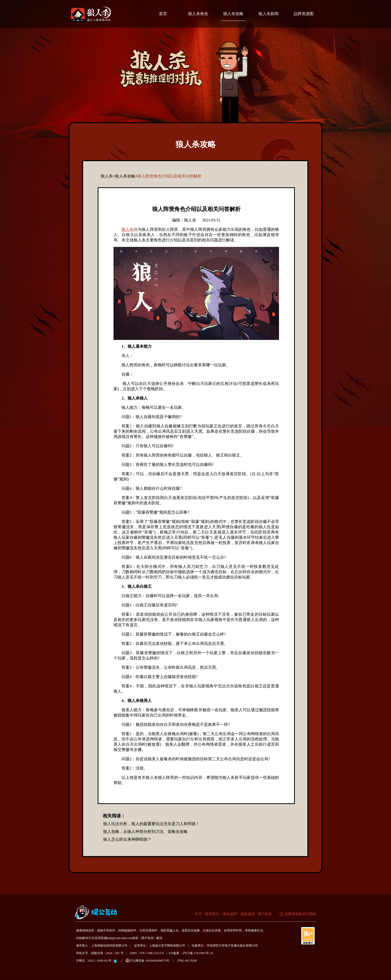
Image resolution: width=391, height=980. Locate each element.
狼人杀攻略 (233, 14)
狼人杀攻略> (126, 176)
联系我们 (212, 914)
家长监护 (230, 914)
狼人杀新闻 (268, 14)
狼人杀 (128, 229)
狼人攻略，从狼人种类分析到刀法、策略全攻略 (145, 832)
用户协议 (265, 914)
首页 (163, 14)
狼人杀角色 (198, 14)
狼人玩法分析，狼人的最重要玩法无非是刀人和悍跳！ (151, 824)
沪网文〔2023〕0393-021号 (94, 961)
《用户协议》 (147, 938)
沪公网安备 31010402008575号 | (151, 960)
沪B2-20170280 (187, 961)
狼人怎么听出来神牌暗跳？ (127, 839)
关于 (198, 914)
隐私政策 (248, 914)
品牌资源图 (304, 14)
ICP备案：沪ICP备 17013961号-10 (191, 953)
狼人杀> (108, 176)
